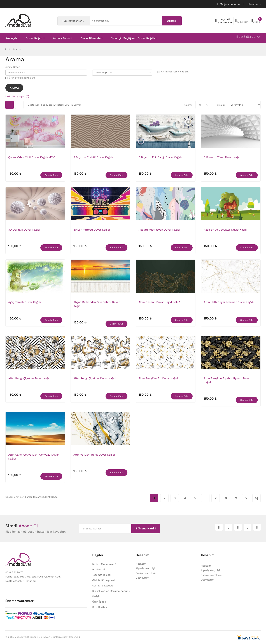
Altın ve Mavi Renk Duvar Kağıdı (94, 455)
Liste (19, 105)
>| (256, 498)
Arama (17, 49)
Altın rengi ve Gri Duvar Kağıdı (158, 378)
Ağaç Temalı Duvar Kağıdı (24, 302)
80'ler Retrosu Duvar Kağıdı (92, 230)
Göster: (189, 105)
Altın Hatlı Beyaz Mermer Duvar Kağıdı (229, 302)
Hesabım (141, 564)
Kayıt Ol (225, 19)
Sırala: (221, 105)
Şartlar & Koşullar (103, 586)
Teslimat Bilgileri (102, 575)
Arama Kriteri (13, 67)
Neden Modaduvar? (104, 564)
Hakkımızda (99, 569)
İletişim (97, 596)
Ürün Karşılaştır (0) (17, 96)
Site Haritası (100, 607)
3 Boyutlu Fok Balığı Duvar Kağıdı (160, 157)
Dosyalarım (142, 578)
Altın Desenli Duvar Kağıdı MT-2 (159, 302)
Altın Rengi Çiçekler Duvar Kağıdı (30, 378)
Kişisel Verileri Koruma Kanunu (111, 591)
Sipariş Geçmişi (145, 568)
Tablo (10, 105)
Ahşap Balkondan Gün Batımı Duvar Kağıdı (96, 304)
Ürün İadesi (99, 602)
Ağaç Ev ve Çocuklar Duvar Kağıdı (226, 230)
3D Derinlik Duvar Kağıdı (24, 230)
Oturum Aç (226, 23)
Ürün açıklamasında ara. (20, 78)
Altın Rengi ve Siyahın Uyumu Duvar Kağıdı (227, 380)
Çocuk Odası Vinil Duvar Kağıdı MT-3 (32, 157)
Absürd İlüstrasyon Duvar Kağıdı (159, 230)
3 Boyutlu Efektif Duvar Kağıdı (93, 157)
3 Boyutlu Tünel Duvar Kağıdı (222, 157)
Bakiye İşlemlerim (146, 573)
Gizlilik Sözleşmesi (103, 580)
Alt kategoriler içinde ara (173, 72)
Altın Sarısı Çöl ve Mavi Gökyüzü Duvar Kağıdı (34, 457)
